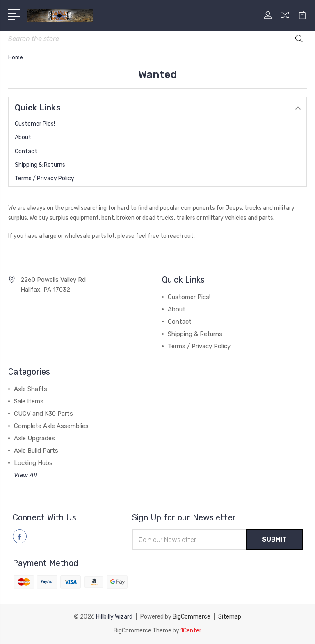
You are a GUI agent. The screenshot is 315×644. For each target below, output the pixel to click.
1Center (191, 631)
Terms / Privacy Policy (45, 178)
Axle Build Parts (36, 451)
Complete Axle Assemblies (51, 426)
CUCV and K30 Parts (43, 414)
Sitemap (230, 617)
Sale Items (29, 401)
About (23, 137)
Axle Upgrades (34, 438)
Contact (26, 151)
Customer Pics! (35, 124)
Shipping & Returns (40, 165)
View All (25, 475)
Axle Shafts (31, 389)
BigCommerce (192, 617)
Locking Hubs (33, 463)
